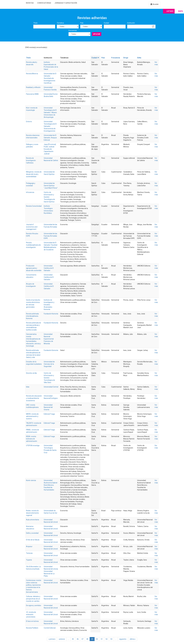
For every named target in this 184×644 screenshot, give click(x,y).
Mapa (180, 11)
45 (73, 639)
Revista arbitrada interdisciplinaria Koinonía (32, 316)
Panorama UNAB (32, 94)
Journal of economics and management (32, 227)
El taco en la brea (32, 621)
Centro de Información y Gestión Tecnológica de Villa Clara (49, 378)
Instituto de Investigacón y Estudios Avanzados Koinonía (49, 305)
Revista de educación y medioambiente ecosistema (34, 398)
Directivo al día (31, 373)
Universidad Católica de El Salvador (49, 268)
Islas (28, 387)
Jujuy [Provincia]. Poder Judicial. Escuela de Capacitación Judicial (50, 149)
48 (87, 639)
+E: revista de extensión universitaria (31, 614)
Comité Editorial (50, 628)
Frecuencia (73, 30)
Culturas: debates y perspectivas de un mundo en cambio (33, 599)
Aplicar (97, 34)
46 (78, 639)
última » (133, 639)
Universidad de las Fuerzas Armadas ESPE (50, 236)
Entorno (29, 122)
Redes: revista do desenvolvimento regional (32, 513)
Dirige (126, 58)
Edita (139, 58)
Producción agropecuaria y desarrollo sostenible (34, 268)
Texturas (29, 553)
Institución (131, 23)
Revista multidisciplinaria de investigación (33, 245)
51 (102, 639)
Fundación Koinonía (51, 314)
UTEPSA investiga (33, 445)
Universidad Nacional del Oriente (48, 407)
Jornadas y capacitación (66, 3)
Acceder (155, 4)
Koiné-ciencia (31, 480)
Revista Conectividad (34, 206)
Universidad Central (51, 387)
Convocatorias (44, 3)
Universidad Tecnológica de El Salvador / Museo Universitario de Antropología (50, 112)
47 (82, 639)
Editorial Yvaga (49, 414)
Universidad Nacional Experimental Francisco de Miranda (49, 339)
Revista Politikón (32, 628)
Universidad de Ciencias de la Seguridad (49, 364)
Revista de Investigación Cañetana (31, 160)
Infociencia (30, 192)
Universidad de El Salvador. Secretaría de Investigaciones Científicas (50, 78)
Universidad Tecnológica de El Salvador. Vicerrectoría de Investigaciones (50, 126)
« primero (52, 639)
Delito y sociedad (32, 533)
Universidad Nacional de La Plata (49, 574)
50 (97, 639)
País (82, 23)
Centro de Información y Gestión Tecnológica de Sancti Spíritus (49, 197)
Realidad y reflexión (33, 87)
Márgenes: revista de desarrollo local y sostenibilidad (34, 174)
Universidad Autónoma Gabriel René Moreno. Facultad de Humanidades (51, 485)
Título (35, 23)
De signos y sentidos (34, 605)
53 (111, 639)
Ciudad (106, 23)
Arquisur (29, 546)
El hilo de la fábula (33, 540)
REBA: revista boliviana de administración (32, 439)
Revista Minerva (32, 74)
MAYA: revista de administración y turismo (32, 416)
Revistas (30, 3)
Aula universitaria (33, 520)
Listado (170, 11)
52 (107, 639)
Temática (60, 23)
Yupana (29, 560)
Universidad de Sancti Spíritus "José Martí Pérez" (51, 186)
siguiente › (123, 639)
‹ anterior (62, 639)
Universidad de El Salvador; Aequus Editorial (50, 138)
